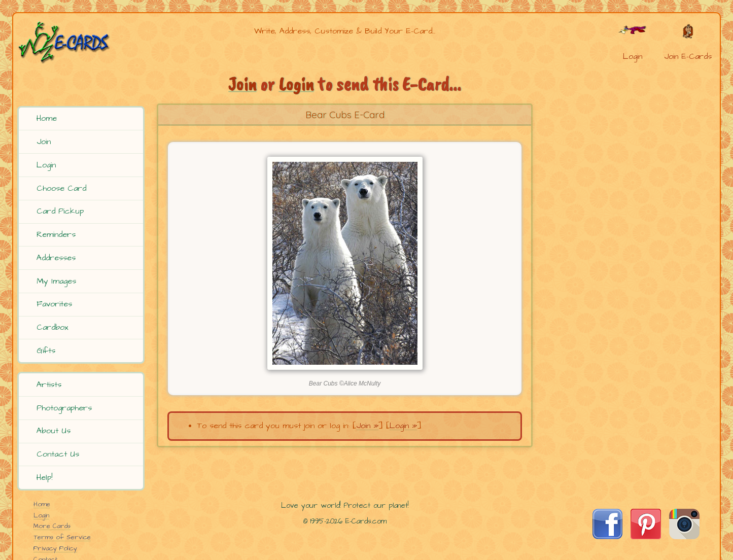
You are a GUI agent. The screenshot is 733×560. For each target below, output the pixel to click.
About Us (54, 431)
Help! (44, 477)
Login (46, 165)
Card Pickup (60, 211)
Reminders (56, 234)
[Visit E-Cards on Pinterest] (646, 537)
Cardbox (53, 327)
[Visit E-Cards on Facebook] (607, 537)
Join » (367, 426)
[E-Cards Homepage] (81, 42)
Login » (403, 426)
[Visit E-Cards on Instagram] (684, 537)
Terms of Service (62, 537)
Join (44, 142)
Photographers (64, 408)
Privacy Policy (55, 548)
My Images (56, 281)
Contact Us (58, 454)
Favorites (54, 304)
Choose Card (61, 188)
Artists (49, 384)
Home (47, 118)
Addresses (56, 258)
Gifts (46, 351)
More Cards (52, 526)
